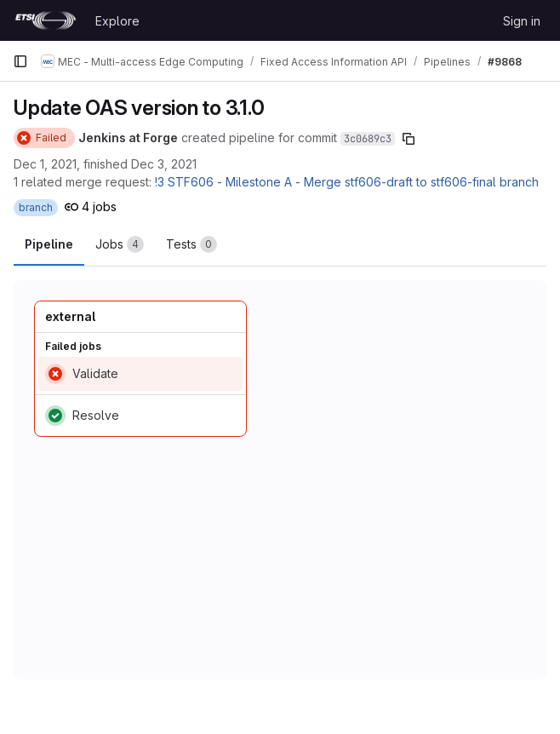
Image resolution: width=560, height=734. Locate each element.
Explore (117, 21)
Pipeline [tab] (49, 244)
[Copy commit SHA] (409, 139)
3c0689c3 (368, 139)
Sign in (522, 21)
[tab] (120, 244)
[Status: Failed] (44, 138)
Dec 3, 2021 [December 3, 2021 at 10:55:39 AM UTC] (164, 164)
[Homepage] (46, 20)
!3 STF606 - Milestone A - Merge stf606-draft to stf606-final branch (347, 182)
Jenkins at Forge (128, 138)
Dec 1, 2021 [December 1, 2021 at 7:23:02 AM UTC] (45, 164)
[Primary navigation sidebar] (20, 61)
